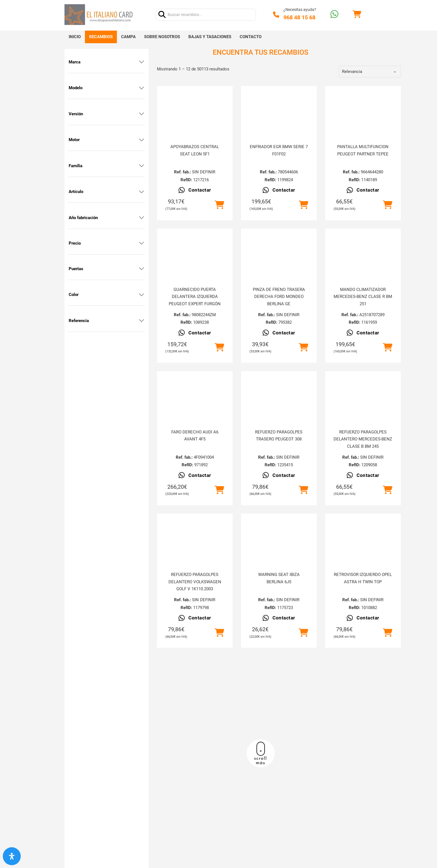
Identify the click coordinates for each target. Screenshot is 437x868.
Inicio (75, 37)
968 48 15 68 (299, 17)
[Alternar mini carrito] (357, 14)
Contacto (251, 37)
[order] (370, 72)
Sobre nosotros (162, 37)
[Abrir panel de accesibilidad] (12, 856)
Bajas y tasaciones (210, 37)
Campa (128, 37)
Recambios (101, 37)
